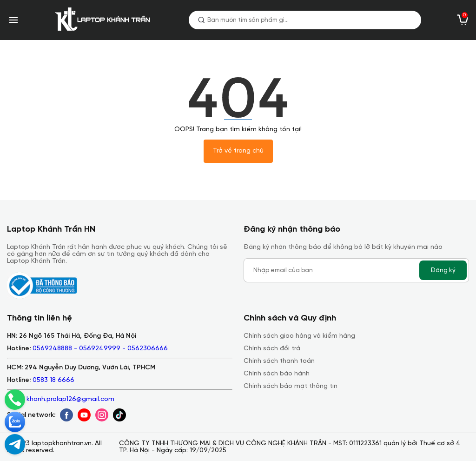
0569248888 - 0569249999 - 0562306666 (100, 349)
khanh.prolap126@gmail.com (70, 399)
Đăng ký (443, 270)
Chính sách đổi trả (272, 349)
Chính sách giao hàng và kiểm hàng (299, 336)
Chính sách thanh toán (279, 361)
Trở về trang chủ (238, 151)
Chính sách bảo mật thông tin (291, 386)
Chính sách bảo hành (277, 374)
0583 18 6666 (53, 380)
